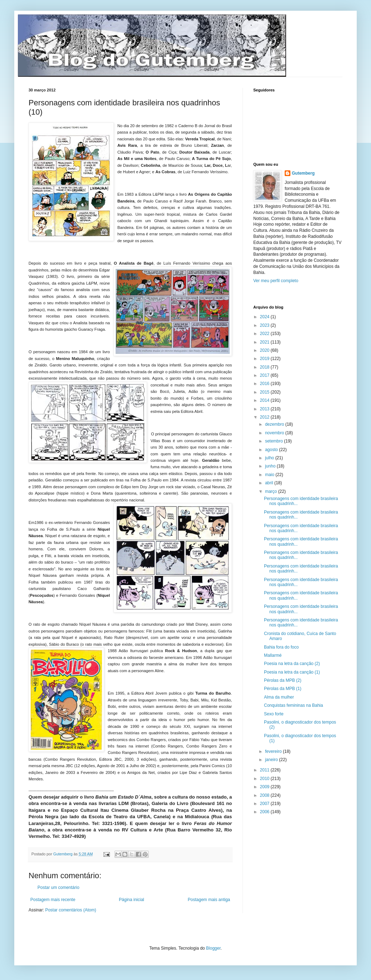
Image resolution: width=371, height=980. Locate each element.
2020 (265, 350)
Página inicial (131, 900)
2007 (265, 804)
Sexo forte (274, 714)
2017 (265, 375)
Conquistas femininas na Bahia (293, 705)
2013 (265, 409)
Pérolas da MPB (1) (283, 689)
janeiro (272, 760)
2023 (265, 325)
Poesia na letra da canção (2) (292, 664)
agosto (272, 450)
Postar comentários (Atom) (71, 910)
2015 (265, 392)
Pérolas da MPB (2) (283, 680)
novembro (275, 433)
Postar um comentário (58, 887)
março (272, 491)
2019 (265, 359)
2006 (265, 812)
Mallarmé (273, 655)
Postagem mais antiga (209, 900)
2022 (265, 334)
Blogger (214, 948)
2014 (265, 400)
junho (271, 466)
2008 (265, 795)
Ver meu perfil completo (276, 281)
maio (270, 475)
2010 (265, 779)
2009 (265, 787)
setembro (275, 441)
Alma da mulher (279, 697)
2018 (265, 367)
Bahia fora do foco (281, 647)
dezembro (275, 424)
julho (270, 458)
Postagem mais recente (53, 900)
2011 (265, 770)
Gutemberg (303, 173)
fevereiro (274, 751)
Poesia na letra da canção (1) (292, 672)
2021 (265, 342)
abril (270, 483)
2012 (265, 417)
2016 (265, 384)
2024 (265, 317)
